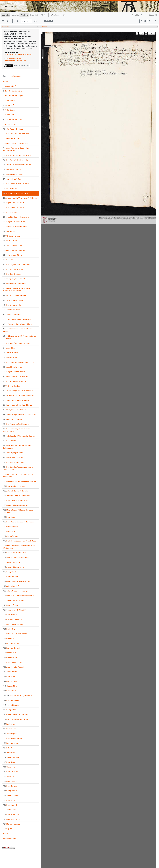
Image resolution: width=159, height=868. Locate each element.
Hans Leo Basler (11, 772)
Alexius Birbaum (11, 536)
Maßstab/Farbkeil (10, 838)
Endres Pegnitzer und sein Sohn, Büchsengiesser (16, 149)
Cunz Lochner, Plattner (12, 179)
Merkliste (137, 15)
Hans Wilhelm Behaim (13, 738)
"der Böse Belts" (10, 241)
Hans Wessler (10, 691)
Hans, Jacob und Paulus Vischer (16, 134)
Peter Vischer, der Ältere (13, 119)
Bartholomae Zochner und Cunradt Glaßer (20, 541)
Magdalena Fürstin (12, 819)
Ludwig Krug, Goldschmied (14, 279)
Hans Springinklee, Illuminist (15, 381)
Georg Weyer (9, 639)
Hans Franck (9, 517)
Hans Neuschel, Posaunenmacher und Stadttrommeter (18, 468)
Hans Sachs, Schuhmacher (14, 553)
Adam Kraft (9, 105)
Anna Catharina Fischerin (14, 667)
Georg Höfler (9, 710)
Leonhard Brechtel (11, 643)
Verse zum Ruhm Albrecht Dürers (17, 324)
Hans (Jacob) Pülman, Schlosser (16, 184)
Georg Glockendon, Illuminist (15, 372)
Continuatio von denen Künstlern (17, 581)
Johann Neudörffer (12, 586)
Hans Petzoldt (10, 677)
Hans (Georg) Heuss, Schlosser (16, 193)
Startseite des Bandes (13, 58)
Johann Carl (9, 753)
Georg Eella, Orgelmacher (13, 458)
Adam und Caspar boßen (14, 567)
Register (8, 829)
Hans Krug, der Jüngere (13, 274)
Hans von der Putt (11, 700)
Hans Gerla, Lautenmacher (14, 462)
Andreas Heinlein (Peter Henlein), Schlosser (20, 198)
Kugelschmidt (9, 231)
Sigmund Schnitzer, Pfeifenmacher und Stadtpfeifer (18, 475)
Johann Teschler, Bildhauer (14, 250)
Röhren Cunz (8, 115)
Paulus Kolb (9, 629)
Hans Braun (9, 800)
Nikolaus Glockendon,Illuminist (15, 377)
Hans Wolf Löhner (11, 815)
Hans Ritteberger (10, 212)
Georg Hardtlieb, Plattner (13, 174)
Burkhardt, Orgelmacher (13, 453)
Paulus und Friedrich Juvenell (15, 634)
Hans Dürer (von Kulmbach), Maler (17, 343)
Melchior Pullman (11, 189)
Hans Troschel (10, 805)
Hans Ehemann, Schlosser (14, 208)
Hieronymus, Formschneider (15, 410)
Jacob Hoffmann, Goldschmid (15, 296)
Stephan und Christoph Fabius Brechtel (19, 596)
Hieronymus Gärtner (13, 255)
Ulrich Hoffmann (11, 605)
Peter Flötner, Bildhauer (13, 246)
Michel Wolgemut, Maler (13, 300)
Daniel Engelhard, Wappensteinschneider (19, 436)
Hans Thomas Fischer (13, 662)
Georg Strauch (10, 658)
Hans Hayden (10, 762)
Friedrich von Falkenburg (14, 624)
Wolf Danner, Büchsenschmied (15, 227)
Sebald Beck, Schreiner (13, 419)
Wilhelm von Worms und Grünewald (17, 165)
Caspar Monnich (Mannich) (15, 610)
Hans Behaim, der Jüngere (13, 96)
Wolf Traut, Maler (10, 353)
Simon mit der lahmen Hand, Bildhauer (18, 405)
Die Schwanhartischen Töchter (16, 719)
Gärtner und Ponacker (13, 619)
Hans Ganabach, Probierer (14, 486)
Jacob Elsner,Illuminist (12, 367)
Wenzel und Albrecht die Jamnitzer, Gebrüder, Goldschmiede (17, 290)
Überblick (15, 15)
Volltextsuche (16, 76)
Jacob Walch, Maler (11, 310)
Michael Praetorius (12, 824)
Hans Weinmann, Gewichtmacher (16, 424)
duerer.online (8, 7)
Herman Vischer (10, 124)
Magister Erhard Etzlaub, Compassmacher (20, 481)
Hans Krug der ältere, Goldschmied (17, 265)
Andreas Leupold (11, 795)
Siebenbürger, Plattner (12, 169)
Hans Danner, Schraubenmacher (16, 160)
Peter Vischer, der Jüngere (14, 129)
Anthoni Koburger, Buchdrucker (16, 491)
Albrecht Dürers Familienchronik (17, 319)
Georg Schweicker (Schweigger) (18, 696)
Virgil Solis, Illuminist (12, 386)
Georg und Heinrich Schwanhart (16, 715)
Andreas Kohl (10, 810)
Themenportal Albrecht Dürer (16, 61)
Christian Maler (10, 686)
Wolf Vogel (9, 776)
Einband (6, 81)
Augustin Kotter (10, 781)
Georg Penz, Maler (11, 358)
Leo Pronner (9, 724)
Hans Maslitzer (10, 441)
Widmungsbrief (9, 86)
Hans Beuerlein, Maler (12, 305)
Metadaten (6, 15)
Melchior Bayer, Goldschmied (15, 284)
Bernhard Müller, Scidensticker (16, 505)
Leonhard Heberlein (12, 648)
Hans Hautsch (10, 786)
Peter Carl (8, 748)
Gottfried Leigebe (11, 705)
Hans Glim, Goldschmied (13, 269)
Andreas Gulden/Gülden (13, 600)
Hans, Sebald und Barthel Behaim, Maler (19, 362)
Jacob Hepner (10, 734)
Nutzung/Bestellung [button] (21, 66)
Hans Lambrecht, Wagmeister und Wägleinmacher (17, 430)
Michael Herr (9, 653)
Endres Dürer (9, 348)
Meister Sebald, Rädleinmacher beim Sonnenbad (18, 511)
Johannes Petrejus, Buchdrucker (16, 496)
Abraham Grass (10, 672)
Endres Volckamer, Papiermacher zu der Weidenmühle (19, 547)
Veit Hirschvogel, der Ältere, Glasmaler (18, 391)
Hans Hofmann (10, 615)
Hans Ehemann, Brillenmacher (16, 500)
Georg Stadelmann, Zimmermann (16, 217)
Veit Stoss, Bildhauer (12, 236)
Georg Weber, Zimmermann (14, 222)
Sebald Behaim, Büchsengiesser (16, 143)
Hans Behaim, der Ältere (13, 91)
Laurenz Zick (9, 729)
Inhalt (5, 76)
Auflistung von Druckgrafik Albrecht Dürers (18, 330)
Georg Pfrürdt (10, 572)
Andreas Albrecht (11, 757)
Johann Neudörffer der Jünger (16, 591)
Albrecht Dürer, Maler (12, 315)
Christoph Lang (10, 767)
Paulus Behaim (9, 100)
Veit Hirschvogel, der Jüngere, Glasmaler (19, 396)
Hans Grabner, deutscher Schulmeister (19, 522)
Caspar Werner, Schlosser (14, 203)
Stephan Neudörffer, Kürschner (16, 558)
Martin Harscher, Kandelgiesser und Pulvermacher (17, 447)
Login (151, 15)
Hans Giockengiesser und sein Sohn (17, 155)
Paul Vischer (9, 531)
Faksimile (24, 15)
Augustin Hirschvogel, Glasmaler (16, 400)
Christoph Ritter (10, 681)
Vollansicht (56, 15)
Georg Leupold (10, 791)
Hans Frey (8, 260)
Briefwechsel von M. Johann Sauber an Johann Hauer (19, 337)
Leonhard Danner (11, 743)
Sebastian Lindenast (12, 139)
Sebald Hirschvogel (12, 562)
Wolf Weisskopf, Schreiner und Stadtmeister (20, 415)
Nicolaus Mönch (11, 577)
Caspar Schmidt (11, 527)
